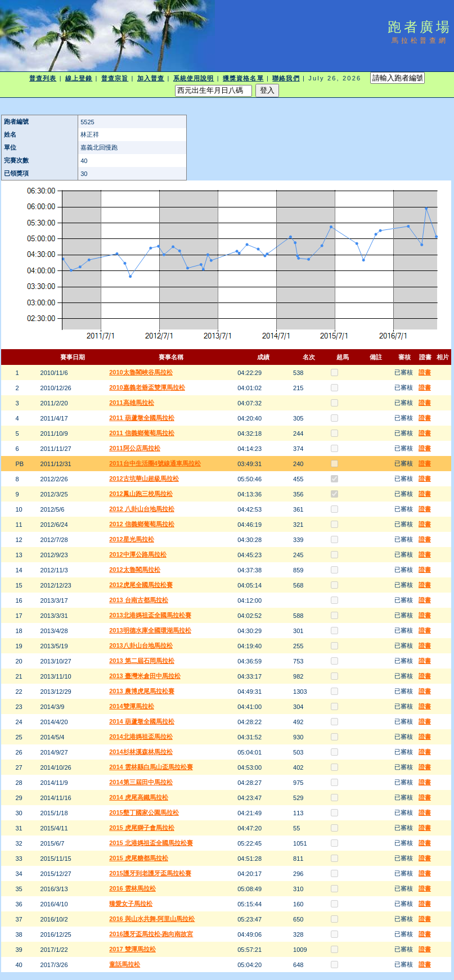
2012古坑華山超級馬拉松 (144, 478)
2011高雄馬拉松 (131, 403)
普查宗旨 (115, 78)
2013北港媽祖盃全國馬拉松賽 (150, 615)
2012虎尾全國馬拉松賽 (141, 585)
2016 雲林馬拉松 (132, 888)
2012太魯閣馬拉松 (134, 570)
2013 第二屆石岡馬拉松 (142, 661)
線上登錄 (79, 78)
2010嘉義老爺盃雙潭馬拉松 (147, 387)
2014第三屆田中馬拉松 (141, 782)
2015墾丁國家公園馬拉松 (144, 812)
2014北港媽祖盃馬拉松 (141, 737)
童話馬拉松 (125, 964)
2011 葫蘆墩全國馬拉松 (142, 418)
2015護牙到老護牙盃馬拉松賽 (150, 873)
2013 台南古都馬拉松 (139, 600)
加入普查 (151, 78)
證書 (425, 372)
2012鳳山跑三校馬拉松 (141, 494)
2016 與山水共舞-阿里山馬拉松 (152, 919)
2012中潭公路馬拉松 (138, 554)
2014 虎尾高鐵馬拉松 (139, 797)
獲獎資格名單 (243, 78)
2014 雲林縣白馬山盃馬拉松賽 (151, 767)
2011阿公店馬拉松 (134, 448)
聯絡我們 (286, 78)
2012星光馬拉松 (131, 539)
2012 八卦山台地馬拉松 (142, 509)
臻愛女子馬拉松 (131, 904)
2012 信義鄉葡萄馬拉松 (142, 524)
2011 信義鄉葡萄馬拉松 (142, 433)
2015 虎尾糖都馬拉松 (139, 858)
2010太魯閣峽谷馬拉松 (141, 372)
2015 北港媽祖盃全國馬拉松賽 (151, 843)
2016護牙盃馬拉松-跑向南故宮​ (151, 934)
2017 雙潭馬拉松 (132, 949)
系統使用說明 (194, 78)
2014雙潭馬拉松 (131, 706)
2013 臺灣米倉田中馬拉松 (145, 676)
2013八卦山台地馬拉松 (141, 645)
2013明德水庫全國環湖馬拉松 (150, 630)
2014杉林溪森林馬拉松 (141, 752)
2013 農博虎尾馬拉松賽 (142, 691)
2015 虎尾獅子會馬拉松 (142, 828)
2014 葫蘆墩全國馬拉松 (142, 721)
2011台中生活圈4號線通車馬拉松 (155, 463)
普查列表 (43, 78)
